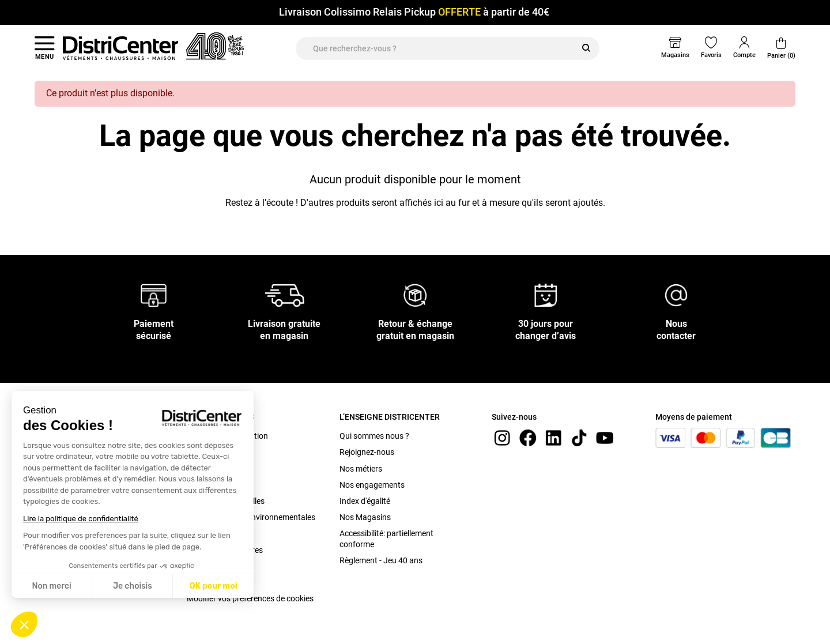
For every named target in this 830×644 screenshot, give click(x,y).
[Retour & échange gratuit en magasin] (415, 295)
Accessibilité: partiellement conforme (386, 538)
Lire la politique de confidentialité (81, 519)
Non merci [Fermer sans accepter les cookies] (51, 586)
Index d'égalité (365, 501)
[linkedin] (553, 437)
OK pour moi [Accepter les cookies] (214, 586)
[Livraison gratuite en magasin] (285, 295)
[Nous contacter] (676, 295)
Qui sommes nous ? (374, 436)
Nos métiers (361, 469)
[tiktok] (579, 437)
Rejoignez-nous (367, 452)
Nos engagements (372, 485)
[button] (24, 624)
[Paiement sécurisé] (154, 295)
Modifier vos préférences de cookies (250, 598)
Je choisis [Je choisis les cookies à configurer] (133, 586)
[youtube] (605, 437)
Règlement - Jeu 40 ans (381, 560)
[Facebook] (528, 437)
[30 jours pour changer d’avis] (546, 295)
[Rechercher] (586, 48)
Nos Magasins (365, 517)
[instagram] (502, 437)
